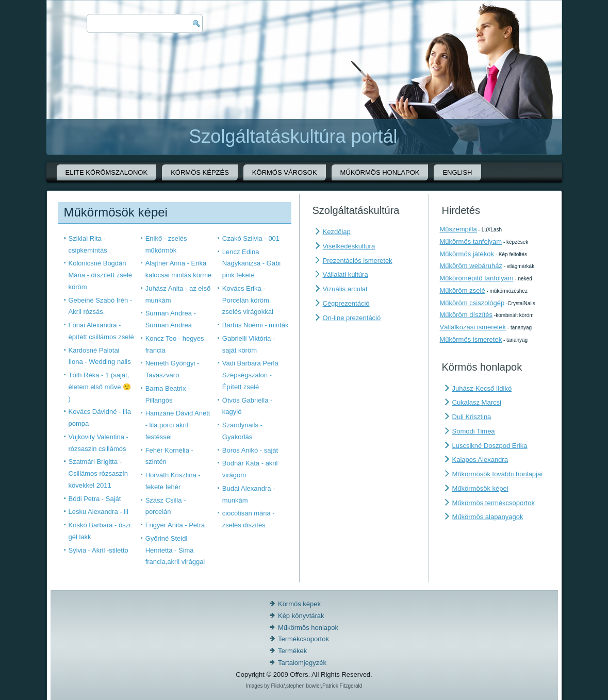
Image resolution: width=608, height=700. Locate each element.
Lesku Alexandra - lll (98, 512)
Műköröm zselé (463, 290)
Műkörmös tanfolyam (471, 241)
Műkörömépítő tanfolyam (477, 278)
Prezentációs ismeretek (358, 261)
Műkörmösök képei (480, 488)
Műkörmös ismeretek (471, 339)
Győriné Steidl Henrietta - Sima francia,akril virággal (175, 550)
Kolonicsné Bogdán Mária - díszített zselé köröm (101, 275)
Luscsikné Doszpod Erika (490, 446)
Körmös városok (285, 172)
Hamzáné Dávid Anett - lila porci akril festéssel (178, 425)
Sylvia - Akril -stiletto (98, 550)
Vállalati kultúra (346, 274)
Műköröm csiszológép (472, 303)
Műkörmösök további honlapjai (498, 474)
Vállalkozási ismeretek (473, 327)
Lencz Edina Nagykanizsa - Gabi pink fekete (251, 264)
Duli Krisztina (472, 417)
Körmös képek (299, 604)
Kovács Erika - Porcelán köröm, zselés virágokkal (248, 300)
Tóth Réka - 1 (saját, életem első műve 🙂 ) (100, 387)
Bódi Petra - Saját (95, 499)
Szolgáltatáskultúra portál (293, 136)
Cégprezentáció (346, 303)
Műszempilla (458, 229)
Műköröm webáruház (471, 266)
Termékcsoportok (303, 639)
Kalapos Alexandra (480, 460)
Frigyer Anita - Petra (175, 525)
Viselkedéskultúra (349, 246)
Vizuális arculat (345, 289)
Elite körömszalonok (107, 172)
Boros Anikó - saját (250, 450)
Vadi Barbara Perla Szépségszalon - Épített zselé (250, 375)
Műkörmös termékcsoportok (494, 503)
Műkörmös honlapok (380, 172)
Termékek (292, 651)
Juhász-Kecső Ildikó (482, 388)
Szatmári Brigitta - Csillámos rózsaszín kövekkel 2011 (98, 473)
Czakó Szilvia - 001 (251, 238)
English (457, 172)
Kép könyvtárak (301, 616)
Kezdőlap (337, 232)
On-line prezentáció (352, 318)
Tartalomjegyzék (302, 663)
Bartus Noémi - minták (256, 325)
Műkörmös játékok (467, 254)
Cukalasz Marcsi (477, 402)
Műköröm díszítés (466, 315)
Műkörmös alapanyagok (488, 517)
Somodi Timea (474, 431)
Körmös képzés (200, 172)
